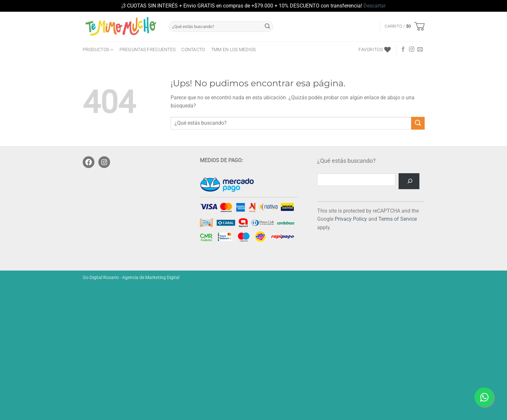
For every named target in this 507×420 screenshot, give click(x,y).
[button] (404, 26)
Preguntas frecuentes (148, 50)
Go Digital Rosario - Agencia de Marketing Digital (131, 278)
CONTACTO (193, 50)
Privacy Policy (351, 219)
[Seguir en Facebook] (403, 49)
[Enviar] (267, 26)
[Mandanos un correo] (420, 49)
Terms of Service (398, 219)
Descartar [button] (374, 6)
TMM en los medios (233, 50)
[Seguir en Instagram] (412, 49)
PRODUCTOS (98, 50)
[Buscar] (409, 181)
